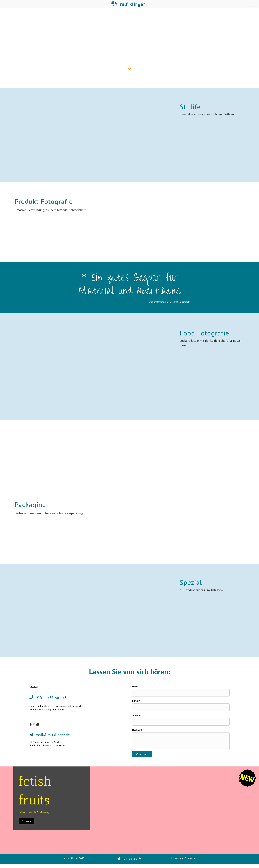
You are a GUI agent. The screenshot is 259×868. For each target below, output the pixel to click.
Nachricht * (138, 733)
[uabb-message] (181, 744)
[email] (181, 709)
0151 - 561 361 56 (134, 456)
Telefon (136, 718)
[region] (129, 860)
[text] (181, 693)
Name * (136, 687)
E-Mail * (136, 702)
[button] (27, 825)
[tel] (181, 724)
